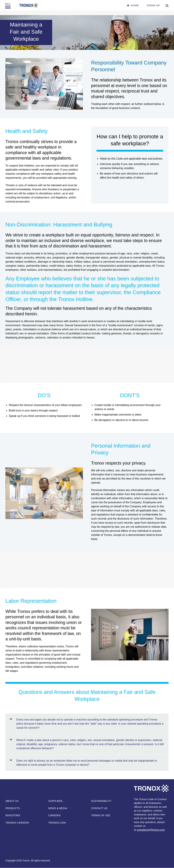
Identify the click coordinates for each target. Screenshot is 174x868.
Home (135, 5)
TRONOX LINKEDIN (17, 823)
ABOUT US (12, 801)
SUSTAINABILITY (101, 801)
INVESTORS (13, 815)
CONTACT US (99, 808)
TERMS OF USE (101, 815)
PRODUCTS (13, 808)
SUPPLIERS (55, 801)
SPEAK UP (153, 5)
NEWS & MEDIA (58, 808)
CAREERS (54, 815)
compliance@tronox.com (151, 830)
